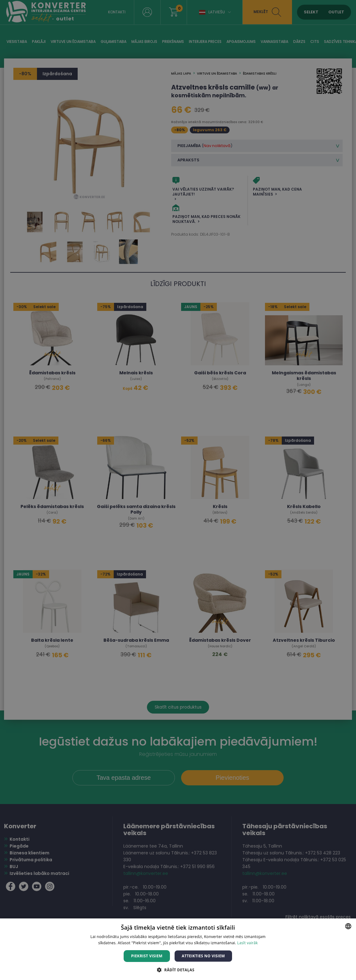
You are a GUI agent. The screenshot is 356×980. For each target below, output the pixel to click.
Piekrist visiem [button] (147, 956)
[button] (178, 970)
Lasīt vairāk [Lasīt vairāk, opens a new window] (248, 943)
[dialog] (178, 490)
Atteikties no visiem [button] (203, 956)
